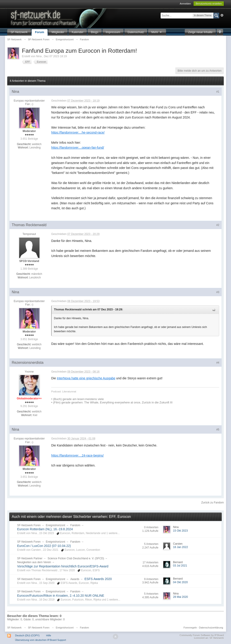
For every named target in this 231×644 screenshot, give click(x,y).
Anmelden (185, 4)
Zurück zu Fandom (213, 503)
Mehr (157, 32)
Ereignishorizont (55, 525)
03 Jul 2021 (180, 566)
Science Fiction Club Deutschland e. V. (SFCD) (76, 558)
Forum (39, 32)
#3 (218, 292)
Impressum (113, 32)
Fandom (75, 525)
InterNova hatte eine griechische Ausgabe (86, 378)
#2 (218, 225)
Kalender (78, 32)
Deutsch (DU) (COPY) (27, 635)
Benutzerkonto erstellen (209, 4)
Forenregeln (190, 628)
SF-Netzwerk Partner (30, 558)
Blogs (95, 32)
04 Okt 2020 (180, 582)
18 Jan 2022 (180, 547)
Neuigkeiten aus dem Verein (34, 562)
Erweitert (222, 15)
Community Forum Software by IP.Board (202, 635)
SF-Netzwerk (19, 32)
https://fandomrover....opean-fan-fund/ (78, 148)
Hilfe (49, 635)
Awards (75, 579)
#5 (218, 430)
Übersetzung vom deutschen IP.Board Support (40, 640)
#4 (218, 363)
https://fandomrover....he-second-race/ (78, 132)
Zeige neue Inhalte (200, 32)
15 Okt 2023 (180, 531)
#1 (218, 92)
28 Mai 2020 (180, 597)
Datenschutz (136, 32)
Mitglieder (58, 32)
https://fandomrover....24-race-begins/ (77, 455)
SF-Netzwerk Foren (29, 525)
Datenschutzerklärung (211, 628)
